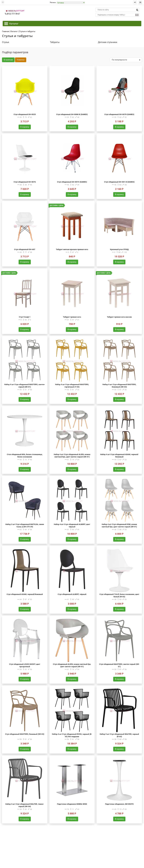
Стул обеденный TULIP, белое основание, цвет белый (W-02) (119, 595)
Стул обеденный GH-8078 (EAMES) (119, 114)
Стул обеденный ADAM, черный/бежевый (25, 594)
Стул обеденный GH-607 (25, 249)
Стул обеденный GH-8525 (25, 114)
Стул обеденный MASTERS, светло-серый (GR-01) (119, 665)
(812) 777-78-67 (12, 14)
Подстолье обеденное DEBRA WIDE (72, 804)
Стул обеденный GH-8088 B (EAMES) (72, 114)
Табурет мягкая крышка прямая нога (72, 249)
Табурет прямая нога (72, 317)
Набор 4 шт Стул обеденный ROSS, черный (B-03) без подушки (72, 735)
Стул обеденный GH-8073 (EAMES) (72, 182)
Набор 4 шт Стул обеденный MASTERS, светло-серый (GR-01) (25, 386)
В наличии (8, 60)
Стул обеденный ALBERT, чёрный (72, 594)
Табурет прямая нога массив (119, 317)
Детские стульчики (108, 42)
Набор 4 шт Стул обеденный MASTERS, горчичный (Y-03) (72, 386)
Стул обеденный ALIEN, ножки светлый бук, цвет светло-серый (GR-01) (72, 665)
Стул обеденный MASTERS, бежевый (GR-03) (25, 734)
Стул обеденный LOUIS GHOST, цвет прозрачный (25, 665)
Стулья (5, 42)
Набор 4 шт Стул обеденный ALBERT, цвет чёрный (72, 525)
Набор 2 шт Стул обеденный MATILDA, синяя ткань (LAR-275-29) (25, 525)
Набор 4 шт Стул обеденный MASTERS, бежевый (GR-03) (119, 386)
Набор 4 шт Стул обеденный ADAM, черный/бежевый (119, 456)
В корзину (25, 127)
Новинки (21, 60)
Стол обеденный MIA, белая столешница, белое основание (25, 456)
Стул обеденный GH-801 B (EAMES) (119, 182)
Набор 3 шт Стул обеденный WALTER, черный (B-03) (119, 735)
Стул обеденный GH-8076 (25, 182)
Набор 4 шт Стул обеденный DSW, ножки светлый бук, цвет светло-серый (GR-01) (119, 525)
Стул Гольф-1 (25, 317)
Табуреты (55, 42)
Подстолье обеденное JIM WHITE (119, 804)
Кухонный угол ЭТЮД (119, 249)
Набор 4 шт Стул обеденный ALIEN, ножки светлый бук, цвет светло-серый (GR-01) (72, 456)
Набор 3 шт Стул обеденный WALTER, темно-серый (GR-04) (25, 805)
